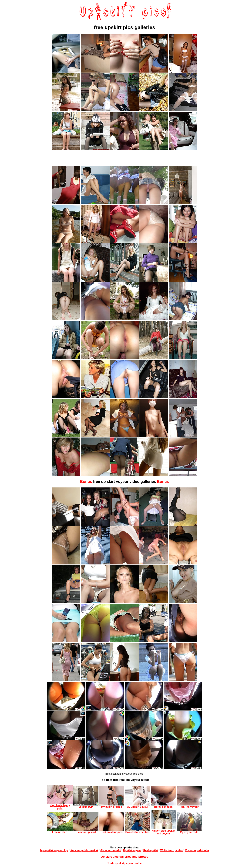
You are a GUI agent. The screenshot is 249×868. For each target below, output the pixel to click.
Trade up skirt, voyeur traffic (124, 863)
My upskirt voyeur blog (54, 850)
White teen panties (171, 850)
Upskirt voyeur (132, 850)
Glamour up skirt (111, 850)
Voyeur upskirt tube (197, 850)
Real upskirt (151, 850)
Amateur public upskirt (84, 850)
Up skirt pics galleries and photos (124, 857)
